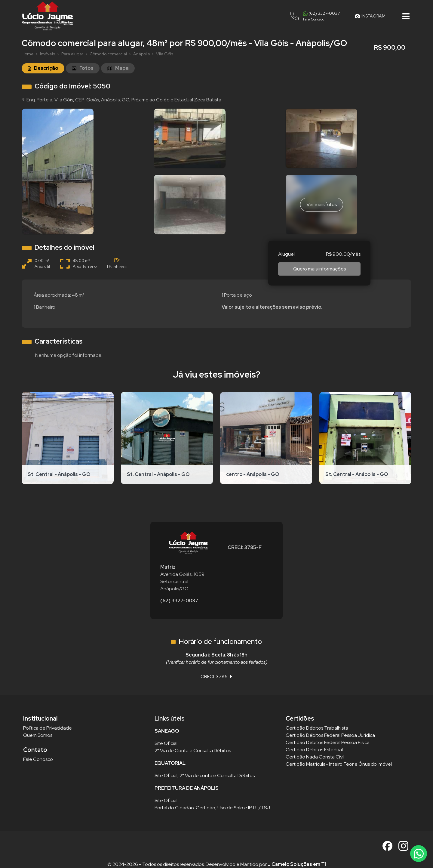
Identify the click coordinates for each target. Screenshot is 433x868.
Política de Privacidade (48, 728)
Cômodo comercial (108, 54)
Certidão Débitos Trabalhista (317, 728)
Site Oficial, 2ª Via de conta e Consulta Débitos (205, 775)
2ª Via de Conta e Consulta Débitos (193, 751)
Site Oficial (166, 743)
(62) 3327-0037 (179, 601)
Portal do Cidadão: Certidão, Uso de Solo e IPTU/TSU (212, 808)
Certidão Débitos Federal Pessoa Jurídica (330, 735)
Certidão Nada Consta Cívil (315, 757)
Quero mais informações (319, 269)
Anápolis (141, 54)
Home (28, 54)
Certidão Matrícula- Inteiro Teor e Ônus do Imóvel (339, 764)
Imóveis (48, 54)
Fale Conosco (38, 759)
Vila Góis (165, 54)
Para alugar (72, 54)
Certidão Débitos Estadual (314, 750)
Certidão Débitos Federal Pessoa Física (328, 742)
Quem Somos (38, 735)
